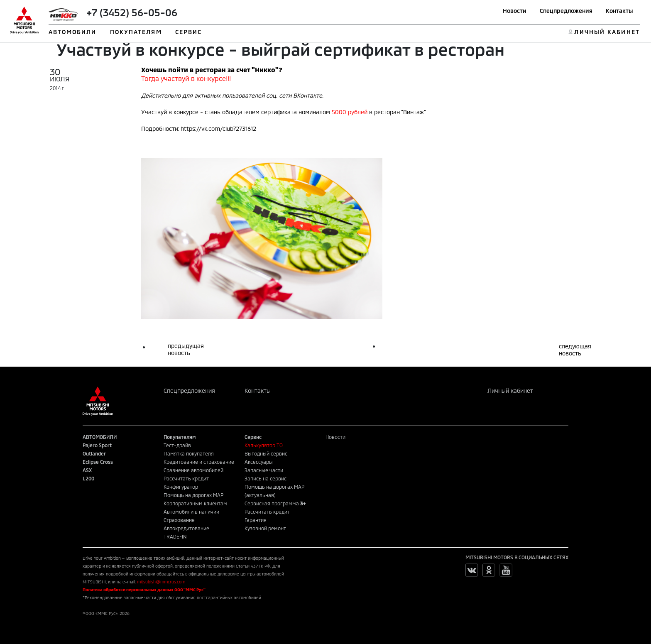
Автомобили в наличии (191, 512)
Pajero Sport (97, 445)
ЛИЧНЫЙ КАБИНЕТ (607, 32)
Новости (515, 11)
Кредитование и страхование (199, 462)
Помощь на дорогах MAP (193, 495)
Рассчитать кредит (186, 478)
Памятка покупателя (189, 453)
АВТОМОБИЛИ (73, 32)
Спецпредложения (566, 11)
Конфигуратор (181, 487)
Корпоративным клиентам (195, 503)
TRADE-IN (175, 536)
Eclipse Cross (98, 462)
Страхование (179, 520)
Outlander (94, 453)
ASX (87, 470)
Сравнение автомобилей (193, 470)
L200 (88, 478)
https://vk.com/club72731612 (218, 129)
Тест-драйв (177, 445)
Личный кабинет (510, 391)
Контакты (619, 11)
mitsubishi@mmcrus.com (161, 582)
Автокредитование (186, 528)
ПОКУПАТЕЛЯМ (136, 32)
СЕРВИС (189, 32)
